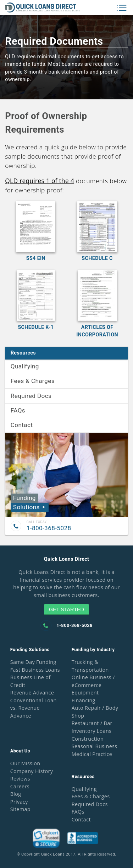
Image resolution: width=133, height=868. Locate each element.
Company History (32, 771)
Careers (20, 786)
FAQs (18, 410)
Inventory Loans (92, 731)
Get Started (66, 609)
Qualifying (25, 366)
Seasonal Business (95, 746)
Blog (16, 794)
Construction (88, 739)
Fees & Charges (33, 381)
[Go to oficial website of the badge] (46, 846)
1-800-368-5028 (49, 528)
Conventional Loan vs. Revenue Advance (34, 708)
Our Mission (25, 763)
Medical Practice (92, 754)
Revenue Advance (32, 693)
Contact (22, 425)
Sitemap (20, 809)
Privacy (19, 802)
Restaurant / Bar (92, 723)
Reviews (20, 779)
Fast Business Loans (35, 670)
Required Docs (31, 396)
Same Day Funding (33, 662)
